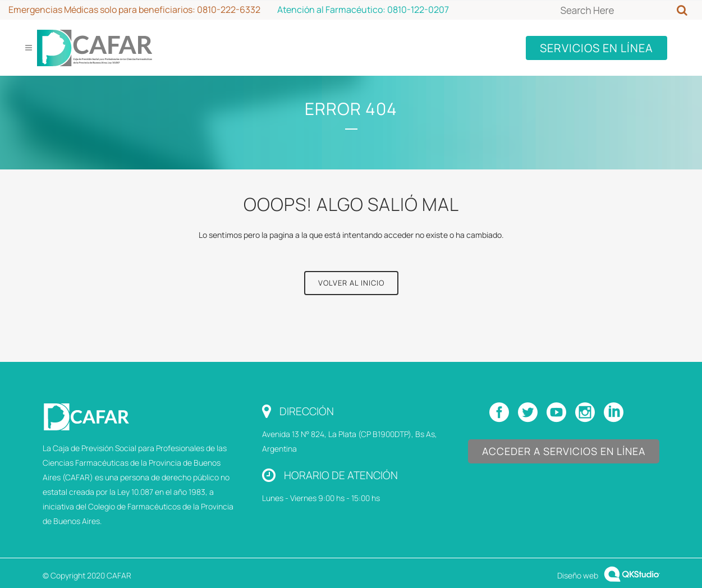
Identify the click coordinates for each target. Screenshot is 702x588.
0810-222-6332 (229, 10)
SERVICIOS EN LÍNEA (597, 48)
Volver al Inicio (351, 283)
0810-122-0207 (418, 10)
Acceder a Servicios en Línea (564, 451)
